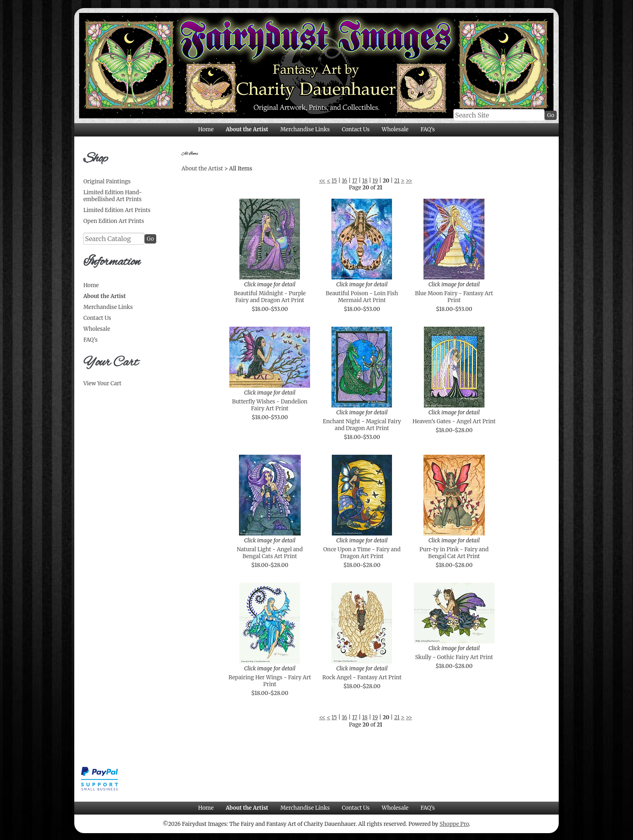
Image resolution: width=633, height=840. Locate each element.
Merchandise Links (305, 129)
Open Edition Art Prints (114, 221)
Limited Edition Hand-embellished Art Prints (112, 196)
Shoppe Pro (454, 824)
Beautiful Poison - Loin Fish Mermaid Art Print (362, 297)
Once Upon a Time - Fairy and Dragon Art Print (362, 553)
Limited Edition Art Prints (117, 210)
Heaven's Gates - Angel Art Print (454, 421)
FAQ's (428, 129)
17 (355, 181)
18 (365, 181)
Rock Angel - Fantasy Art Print (362, 677)
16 (345, 181)
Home (206, 129)
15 (334, 181)
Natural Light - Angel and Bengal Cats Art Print (270, 553)
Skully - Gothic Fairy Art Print (454, 657)
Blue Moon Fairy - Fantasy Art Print (454, 297)
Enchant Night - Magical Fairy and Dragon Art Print (362, 425)
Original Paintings (107, 182)
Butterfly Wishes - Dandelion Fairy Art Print (270, 405)
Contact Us (356, 129)
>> (409, 181)
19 (375, 181)
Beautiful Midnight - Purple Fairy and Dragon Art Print (270, 297)
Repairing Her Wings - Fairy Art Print (270, 681)
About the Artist (247, 129)
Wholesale (395, 129)
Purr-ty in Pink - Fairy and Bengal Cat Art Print (454, 553)
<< (322, 181)
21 (397, 181)
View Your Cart (102, 383)
